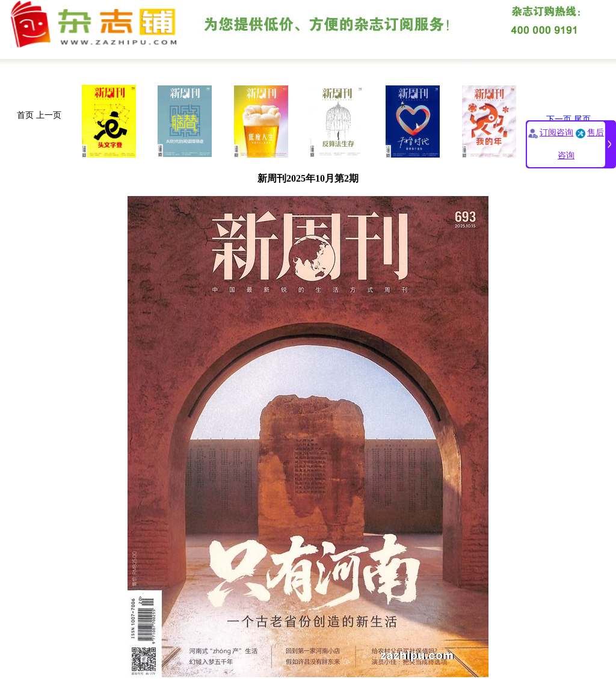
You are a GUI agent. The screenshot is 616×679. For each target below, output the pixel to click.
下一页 (559, 119)
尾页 (582, 119)
